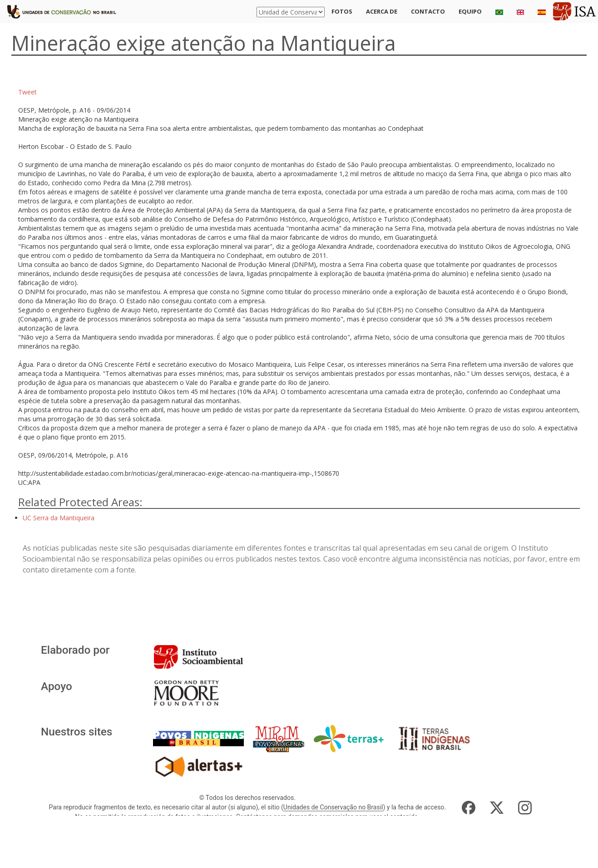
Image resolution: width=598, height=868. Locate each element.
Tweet (27, 92)
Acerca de (382, 11)
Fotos (342, 11)
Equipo (470, 11)
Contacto (428, 11)
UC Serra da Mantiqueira (59, 518)
